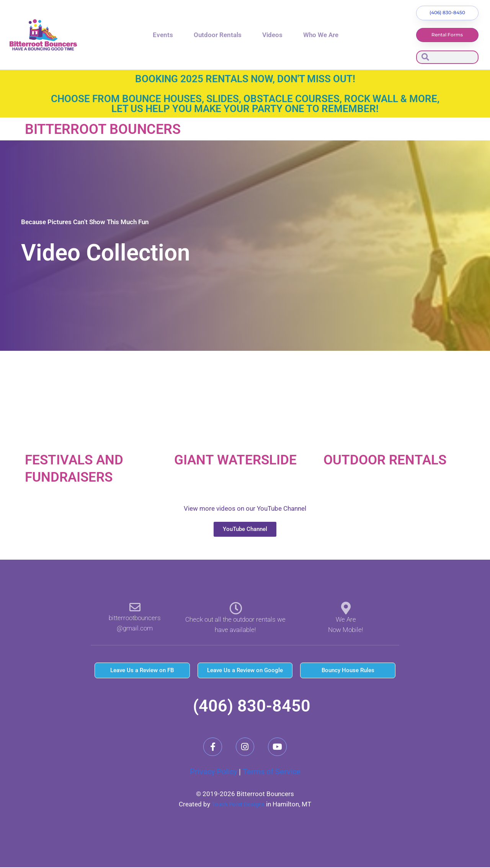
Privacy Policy (213, 773)
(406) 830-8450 (252, 706)
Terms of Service (272, 773)
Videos (272, 35)
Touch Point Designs (238, 805)
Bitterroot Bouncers (112, 130)
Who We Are (321, 35)
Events (163, 35)
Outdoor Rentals (218, 35)
